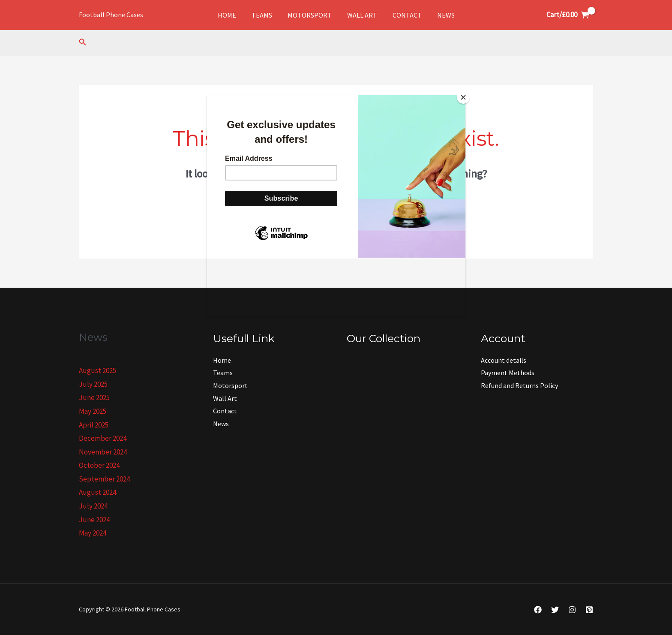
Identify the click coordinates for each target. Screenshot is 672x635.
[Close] (463, 97)
